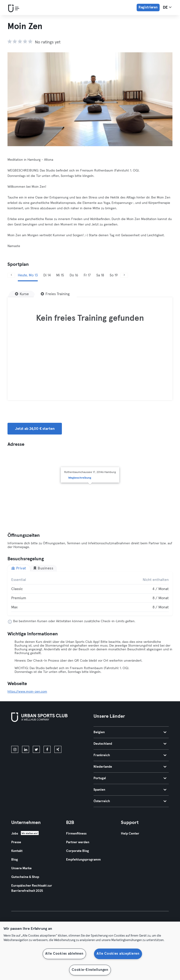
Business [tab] (43, 568)
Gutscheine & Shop (25, 877)
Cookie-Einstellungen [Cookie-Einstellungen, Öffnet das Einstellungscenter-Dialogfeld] (90, 970)
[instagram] (15, 749)
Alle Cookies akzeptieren (118, 954)
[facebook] (47, 749)
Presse (16, 842)
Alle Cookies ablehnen (64, 954)
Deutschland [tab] (130, 744)
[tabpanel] (90, 594)
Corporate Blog (77, 851)
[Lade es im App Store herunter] (27, 735)
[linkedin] (26, 749)
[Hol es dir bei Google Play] (61, 735)
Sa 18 (100, 275)
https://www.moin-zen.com (27, 692)
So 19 (114, 275)
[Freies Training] (55, 294)
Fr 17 (87, 275)
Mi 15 (60, 275)
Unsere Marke (21, 868)
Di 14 (47, 275)
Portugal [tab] (130, 778)
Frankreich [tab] (130, 755)
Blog (15, 860)
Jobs (15, 834)
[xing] (58, 749)
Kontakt (17, 851)
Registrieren (148, 7)
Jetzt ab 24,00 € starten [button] (35, 429)
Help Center (130, 834)
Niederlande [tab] (130, 767)
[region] (90, 951)
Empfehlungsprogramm (83, 860)
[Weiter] (124, 275)
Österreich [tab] (130, 801)
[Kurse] (22, 294)
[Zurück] (11, 275)
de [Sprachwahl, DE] (167, 7)
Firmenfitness (76, 834)
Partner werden (78, 842)
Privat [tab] (19, 568)
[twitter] (36, 749)
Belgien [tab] (130, 732)
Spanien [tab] (130, 790)
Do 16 (74, 275)
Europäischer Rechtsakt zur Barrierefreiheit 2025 (32, 888)
